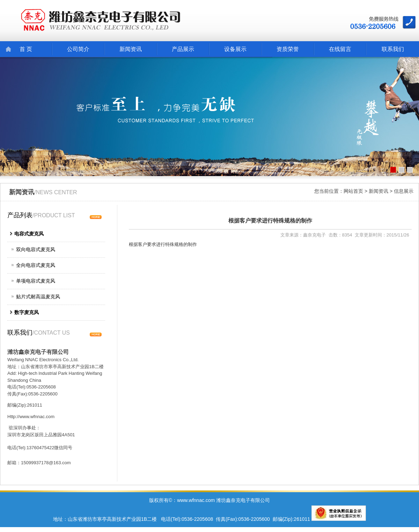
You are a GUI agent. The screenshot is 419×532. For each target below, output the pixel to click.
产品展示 (183, 49)
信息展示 (404, 191)
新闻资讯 (131, 49)
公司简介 (78, 49)
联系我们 (393, 49)
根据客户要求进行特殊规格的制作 (270, 221)
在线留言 (340, 49)
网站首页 (353, 191)
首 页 (26, 49)
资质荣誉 (288, 49)
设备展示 (235, 49)
